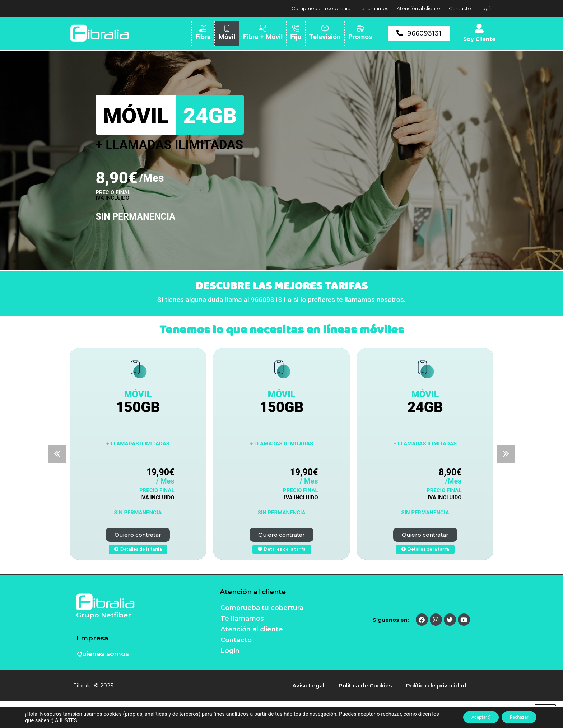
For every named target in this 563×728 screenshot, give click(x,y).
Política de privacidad (436, 685)
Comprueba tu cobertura (321, 8)
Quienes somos (103, 654)
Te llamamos (374, 8)
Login (486, 8)
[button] (57, 454)
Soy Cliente (479, 39)
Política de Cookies (365, 685)
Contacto (460, 8)
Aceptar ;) (470, 717)
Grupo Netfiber (104, 615)
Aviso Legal (308, 685)
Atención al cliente (418, 8)
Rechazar (515, 717)
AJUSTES (88, 720)
